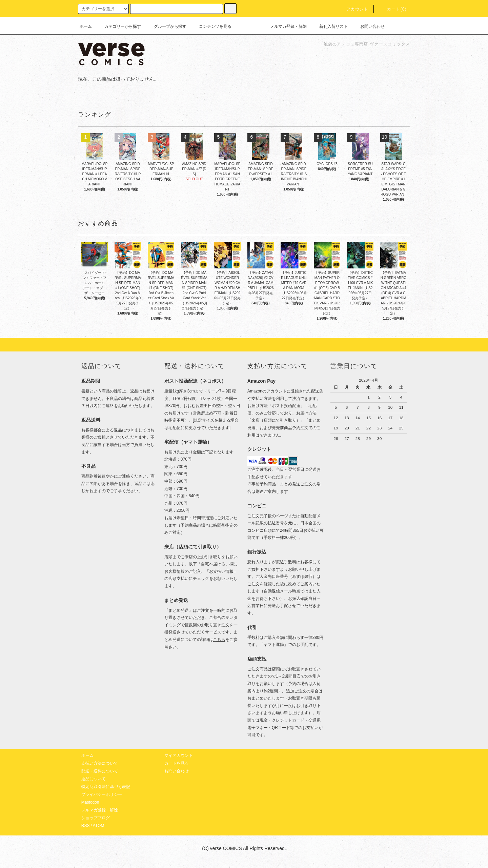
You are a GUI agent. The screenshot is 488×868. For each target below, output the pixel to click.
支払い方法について (100, 763)
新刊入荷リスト (329, 26)
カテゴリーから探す (119, 26)
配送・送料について (100, 771)
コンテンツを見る (211, 26)
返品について (94, 779)
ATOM (99, 826)
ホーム (86, 26)
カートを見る (177, 763)
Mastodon (90, 802)
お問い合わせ (368, 26)
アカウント (353, 9)
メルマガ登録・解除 (284, 26)
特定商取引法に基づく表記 (106, 787)
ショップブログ (96, 818)
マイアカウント (179, 755)
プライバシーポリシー (102, 794)
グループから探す (166, 26)
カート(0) (393, 9)
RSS (86, 826)
